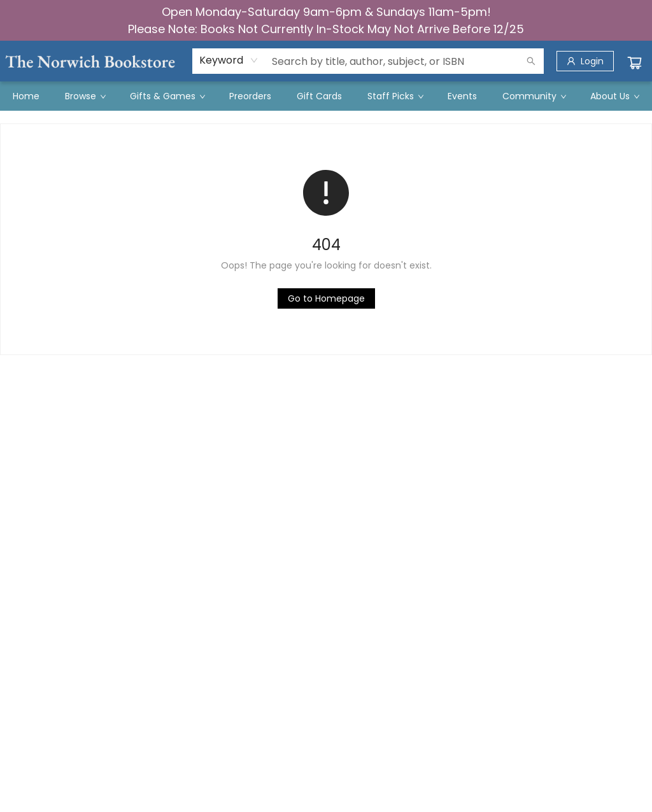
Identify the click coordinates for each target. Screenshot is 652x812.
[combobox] (229, 60)
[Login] (585, 61)
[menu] (326, 96)
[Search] (531, 61)
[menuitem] (26, 96)
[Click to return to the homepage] (326, 298)
